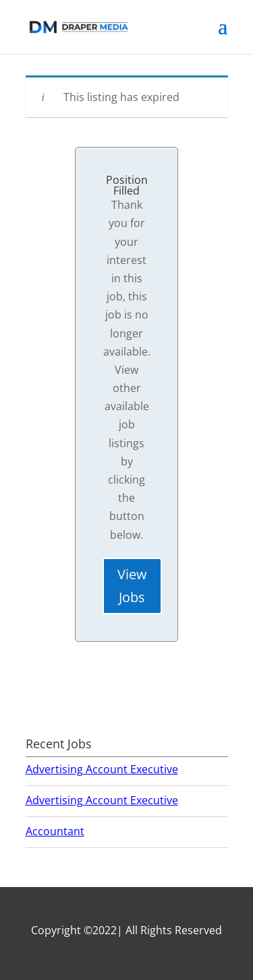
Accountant (55, 831)
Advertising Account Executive (102, 769)
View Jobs (132, 586)
